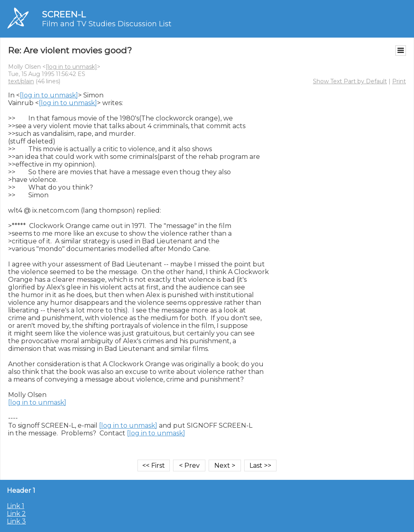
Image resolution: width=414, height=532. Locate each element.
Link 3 (16, 521)
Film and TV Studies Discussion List (107, 24)
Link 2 (16, 514)
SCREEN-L (64, 14)
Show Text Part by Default (350, 81)
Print (399, 81)
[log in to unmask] (71, 67)
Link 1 (16, 506)
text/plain (21, 81)
